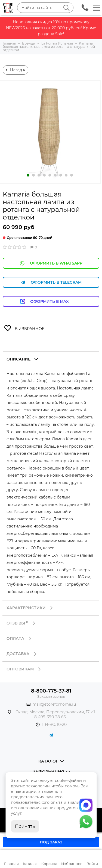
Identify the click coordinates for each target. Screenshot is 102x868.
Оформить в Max (51, 301)
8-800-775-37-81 (51, 691)
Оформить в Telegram (51, 282)
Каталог (30, 864)
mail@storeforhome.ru (54, 704)
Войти (92, 864)
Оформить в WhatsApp (51, 263)
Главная (11, 864)
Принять (25, 826)
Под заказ (51, 842)
